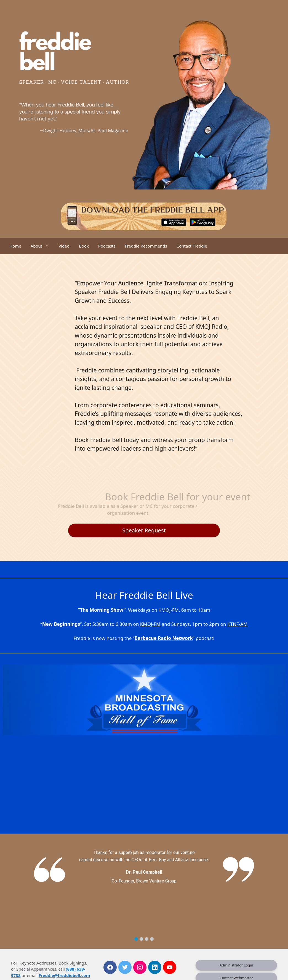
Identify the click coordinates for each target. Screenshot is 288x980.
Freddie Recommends (146, 246)
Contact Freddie (192, 246)
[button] (136, 939)
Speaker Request (144, 530)
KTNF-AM (237, 624)
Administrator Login (236, 965)
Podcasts (107, 246)
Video (64, 246)
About (42, 246)
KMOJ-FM (169, 610)
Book (84, 246)
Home (15, 246)
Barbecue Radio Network (164, 638)
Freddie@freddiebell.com (64, 975)
